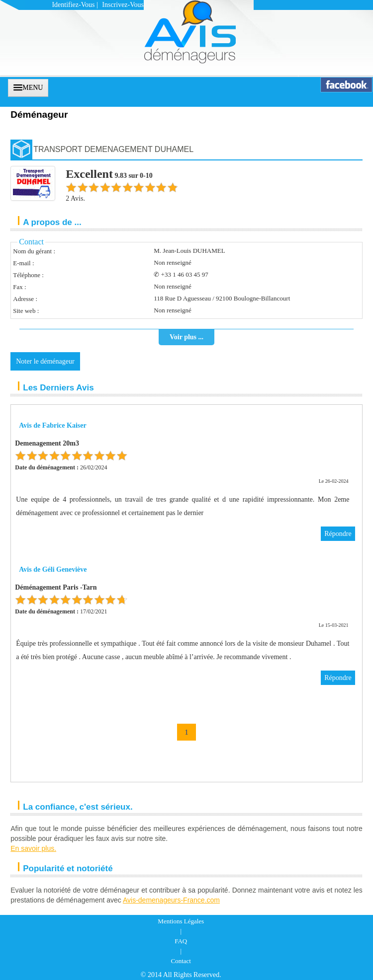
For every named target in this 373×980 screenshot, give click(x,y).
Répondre (338, 534)
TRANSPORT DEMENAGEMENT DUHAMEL (113, 149)
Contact (181, 961)
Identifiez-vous (73, 5)
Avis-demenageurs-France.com (171, 900)
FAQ (181, 941)
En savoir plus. (33, 848)
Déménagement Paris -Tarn (56, 587)
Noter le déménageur (45, 361)
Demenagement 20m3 (47, 443)
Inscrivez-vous (123, 5)
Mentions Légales (181, 921)
